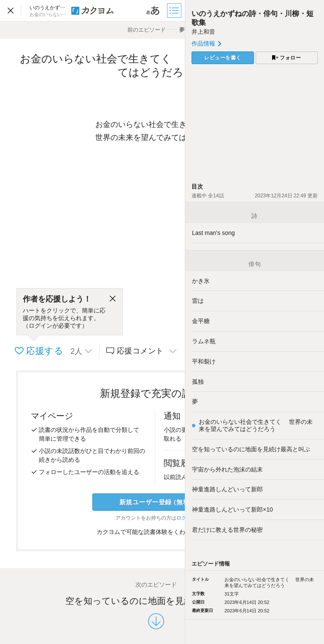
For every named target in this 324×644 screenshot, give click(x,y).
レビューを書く (223, 58)
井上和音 (203, 32)
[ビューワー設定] (153, 11)
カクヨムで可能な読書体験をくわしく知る (156, 532)
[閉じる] (113, 299)
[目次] (175, 11)
